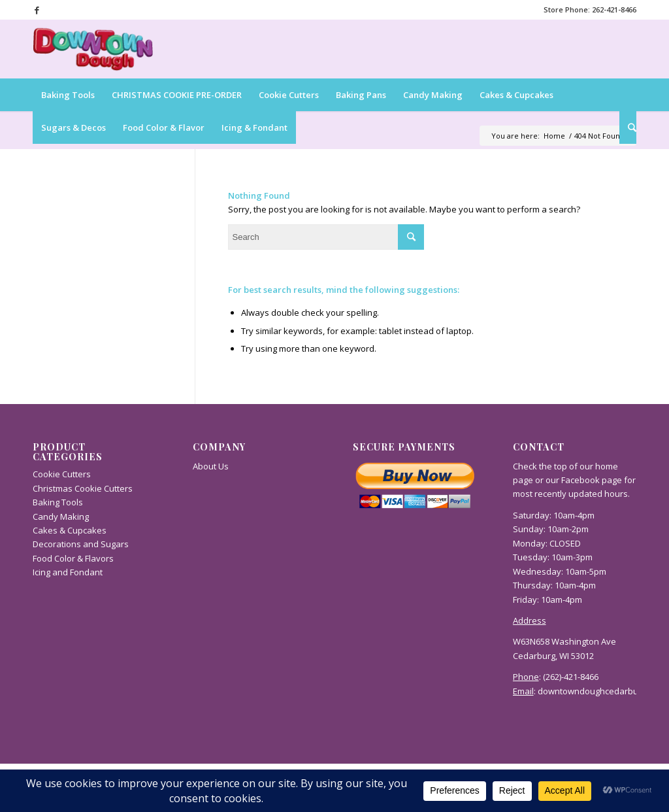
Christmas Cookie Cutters (83, 488)
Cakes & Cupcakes (70, 530)
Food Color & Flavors (73, 558)
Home (554, 136)
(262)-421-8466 (571, 677)
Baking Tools (58, 502)
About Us (211, 466)
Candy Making (61, 516)
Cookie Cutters (62, 474)
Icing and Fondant (68, 572)
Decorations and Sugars (81, 544)
